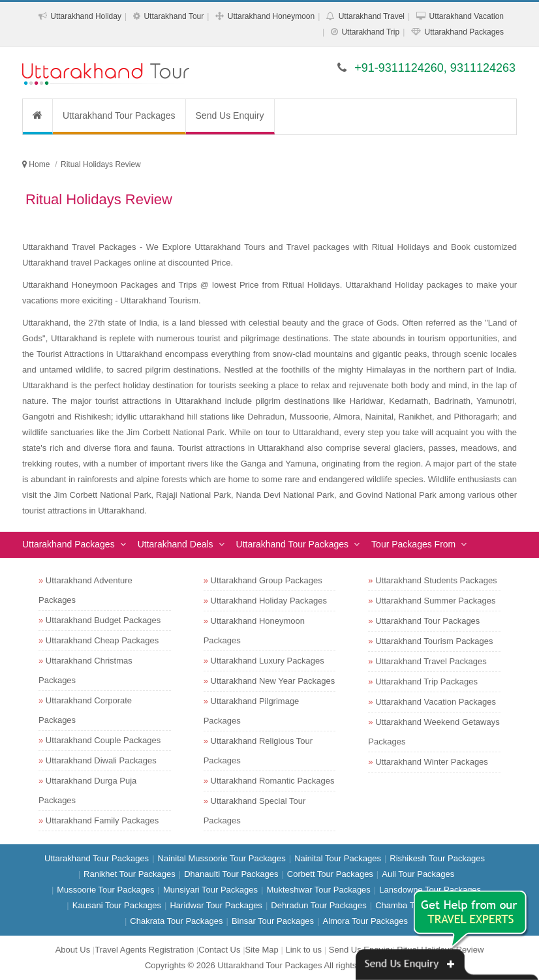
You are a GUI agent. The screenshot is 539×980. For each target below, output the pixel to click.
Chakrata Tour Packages (176, 921)
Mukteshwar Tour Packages (318, 890)
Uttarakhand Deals (176, 544)
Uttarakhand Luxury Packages (268, 661)
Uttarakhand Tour (174, 16)
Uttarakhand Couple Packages (103, 740)
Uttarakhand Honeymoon (271, 16)
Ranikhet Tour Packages (130, 874)
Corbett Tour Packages (330, 874)
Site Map (262, 950)
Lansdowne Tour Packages (430, 890)
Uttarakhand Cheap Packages (102, 640)
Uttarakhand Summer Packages (435, 601)
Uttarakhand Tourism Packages (434, 641)
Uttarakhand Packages (464, 32)
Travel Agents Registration (144, 950)
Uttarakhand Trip (370, 32)
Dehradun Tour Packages (318, 905)
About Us (73, 950)
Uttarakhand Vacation (466, 16)
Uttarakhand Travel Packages (431, 661)
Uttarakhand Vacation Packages (436, 702)
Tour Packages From (413, 544)
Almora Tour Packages (365, 921)
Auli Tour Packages (418, 874)
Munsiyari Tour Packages (210, 890)
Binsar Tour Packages (273, 921)
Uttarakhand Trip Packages (426, 681)
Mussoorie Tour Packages (105, 890)
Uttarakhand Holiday (86, 16)
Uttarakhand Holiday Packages (269, 601)
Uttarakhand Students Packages (436, 580)
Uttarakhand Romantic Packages (273, 781)
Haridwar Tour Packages (216, 905)
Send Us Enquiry (230, 115)
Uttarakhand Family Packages (102, 820)
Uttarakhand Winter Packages (432, 762)
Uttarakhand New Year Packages (273, 681)
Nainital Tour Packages (338, 858)
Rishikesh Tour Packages (437, 858)
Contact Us (219, 950)
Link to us (303, 950)
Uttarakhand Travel (372, 16)
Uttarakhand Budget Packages (103, 620)
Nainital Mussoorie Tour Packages (222, 858)
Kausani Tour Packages (117, 905)
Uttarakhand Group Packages (267, 580)
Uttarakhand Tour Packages (119, 115)
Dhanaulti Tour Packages (231, 874)
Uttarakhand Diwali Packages (101, 760)
